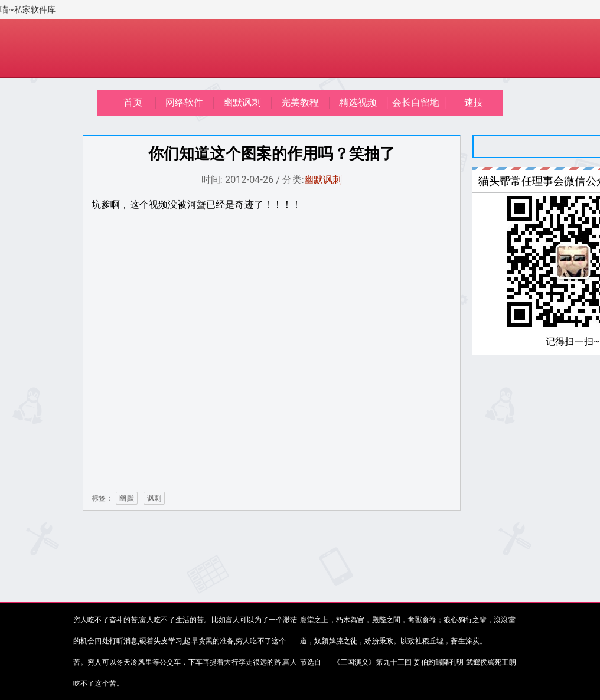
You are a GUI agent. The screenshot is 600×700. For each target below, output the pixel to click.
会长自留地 (416, 102)
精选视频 (358, 102)
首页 (133, 102)
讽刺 (154, 498)
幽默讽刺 (242, 102)
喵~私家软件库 (28, 9)
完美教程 (300, 102)
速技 (474, 102)
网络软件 (185, 102)
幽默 (126, 498)
